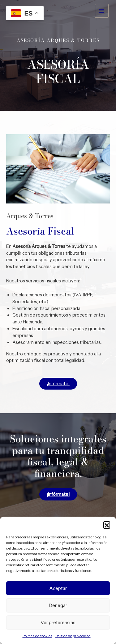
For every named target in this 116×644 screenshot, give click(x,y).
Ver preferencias (58, 622)
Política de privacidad (73, 636)
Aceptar (58, 588)
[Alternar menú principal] (102, 11)
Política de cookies (37, 636)
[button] (107, 525)
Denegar (58, 605)
